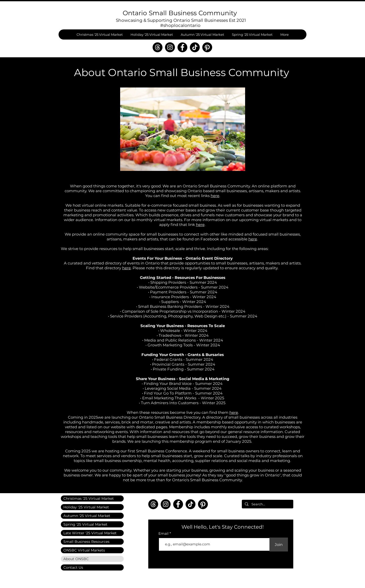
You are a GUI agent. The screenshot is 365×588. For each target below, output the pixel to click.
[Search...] (267, 504)
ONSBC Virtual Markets (84, 550)
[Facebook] (182, 47)
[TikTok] (195, 47)
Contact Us (73, 567)
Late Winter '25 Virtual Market (90, 533)
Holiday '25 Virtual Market (86, 507)
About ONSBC (76, 559)
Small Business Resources (86, 542)
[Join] (279, 545)
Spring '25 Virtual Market (85, 524)
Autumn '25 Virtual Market (87, 516)
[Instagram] (170, 47)
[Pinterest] (207, 47)
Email (164, 533)
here (215, 196)
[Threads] (158, 47)
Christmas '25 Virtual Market (89, 498)
